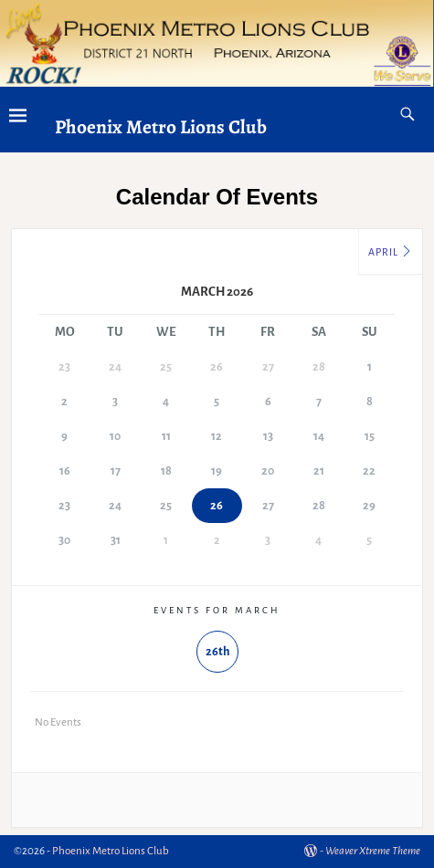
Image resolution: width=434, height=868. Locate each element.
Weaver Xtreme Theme (373, 851)
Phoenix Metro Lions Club (161, 126)
